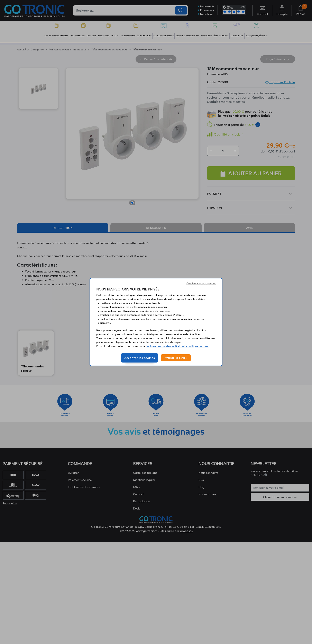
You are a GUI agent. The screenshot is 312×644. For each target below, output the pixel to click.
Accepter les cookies (140, 358)
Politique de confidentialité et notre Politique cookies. (177, 346)
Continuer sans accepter (201, 283)
